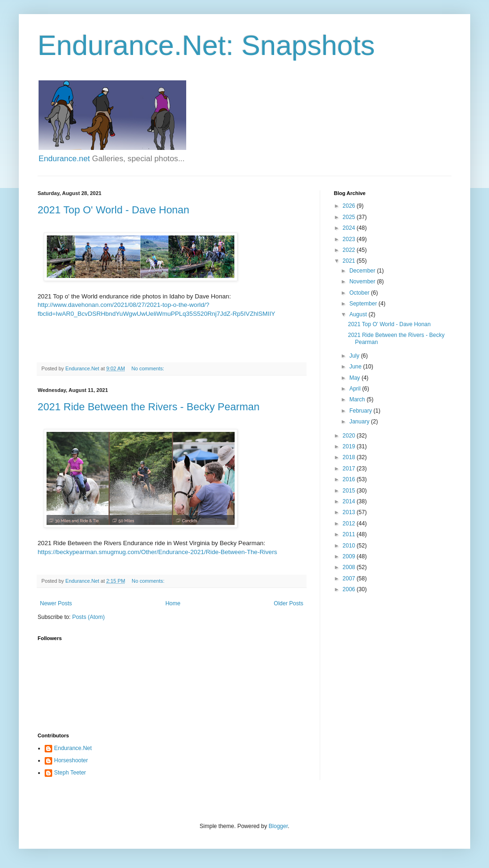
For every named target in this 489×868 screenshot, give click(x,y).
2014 (350, 501)
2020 (350, 436)
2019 (350, 446)
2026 (350, 206)
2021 (350, 261)
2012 (350, 524)
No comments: (149, 368)
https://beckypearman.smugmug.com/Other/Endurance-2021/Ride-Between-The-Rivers (157, 552)
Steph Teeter (70, 773)
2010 (350, 546)
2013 (350, 512)
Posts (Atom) (88, 617)
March (358, 399)
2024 (350, 228)
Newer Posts (56, 603)
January (360, 422)
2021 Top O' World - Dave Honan (114, 210)
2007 (350, 579)
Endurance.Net (73, 748)
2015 (350, 491)
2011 (350, 534)
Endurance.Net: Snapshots (206, 45)
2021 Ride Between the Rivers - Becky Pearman (149, 407)
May (355, 378)
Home (173, 603)
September (364, 304)
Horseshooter (71, 760)
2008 (350, 567)
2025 (350, 217)
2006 (350, 589)
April (356, 389)
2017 (350, 469)
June (356, 367)
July (355, 356)
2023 (350, 239)
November (363, 282)
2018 (350, 457)
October (360, 293)
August (359, 314)
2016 (350, 479)
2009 (350, 556)
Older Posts (288, 603)
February (361, 411)
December (363, 271)
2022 (350, 250)
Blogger (278, 826)
